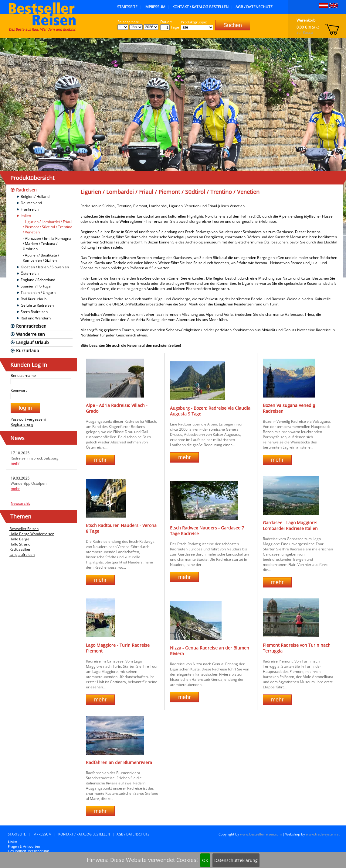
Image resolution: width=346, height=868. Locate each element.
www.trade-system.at (323, 834)
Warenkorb (306, 20)
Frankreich (30, 209)
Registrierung (22, 424)
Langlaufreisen (22, 555)
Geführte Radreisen (37, 305)
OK (205, 860)
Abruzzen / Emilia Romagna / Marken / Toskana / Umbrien (47, 244)
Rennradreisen (31, 326)
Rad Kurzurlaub (34, 299)
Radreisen (26, 190)
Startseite (127, 7)
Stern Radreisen (34, 312)
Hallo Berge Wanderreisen (32, 534)
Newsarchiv (20, 503)
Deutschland (31, 203)
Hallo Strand (20, 544)
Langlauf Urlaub (32, 342)
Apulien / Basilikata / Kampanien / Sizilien (41, 258)
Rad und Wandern (36, 318)
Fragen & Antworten (24, 846)
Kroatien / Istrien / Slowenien (45, 267)
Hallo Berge (19, 539)
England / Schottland (38, 280)
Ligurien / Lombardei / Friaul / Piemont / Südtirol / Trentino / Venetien (47, 227)
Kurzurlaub (28, 351)
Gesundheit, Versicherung (28, 851)
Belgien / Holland (35, 196)
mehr (15, 463)
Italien (26, 216)
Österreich (30, 273)
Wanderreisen (31, 334)
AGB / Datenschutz (254, 7)
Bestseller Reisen (24, 529)
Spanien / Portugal (36, 286)
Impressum (155, 7)
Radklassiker (20, 549)
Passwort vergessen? (28, 419)
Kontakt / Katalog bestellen (200, 7)
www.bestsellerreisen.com (261, 834)
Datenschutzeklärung (236, 860)
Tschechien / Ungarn (38, 293)
